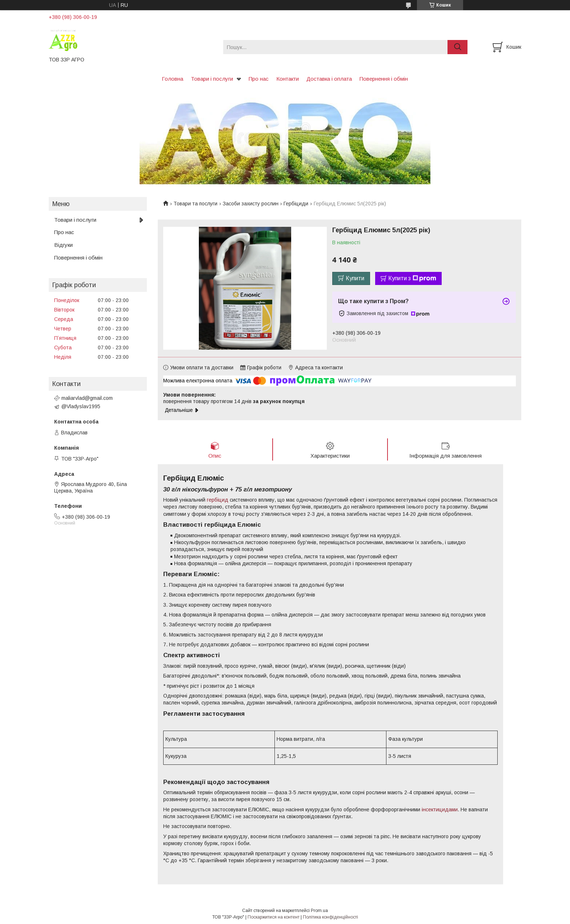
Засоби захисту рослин (251, 204)
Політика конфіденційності (330, 917)
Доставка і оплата (329, 79)
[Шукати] (457, 47)
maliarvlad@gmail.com (87, 398)
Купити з (412, 278)
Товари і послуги (212, 79)
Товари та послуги (195, 204)
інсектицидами (440, 809)
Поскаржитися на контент (274, 917)
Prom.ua (319, 911)
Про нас (259, 79)
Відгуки (63, 245)
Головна (172, 79)
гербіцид (218, 500)
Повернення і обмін (384, 79)
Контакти (288, 79)
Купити (355, 278)
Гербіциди (296, 204)
